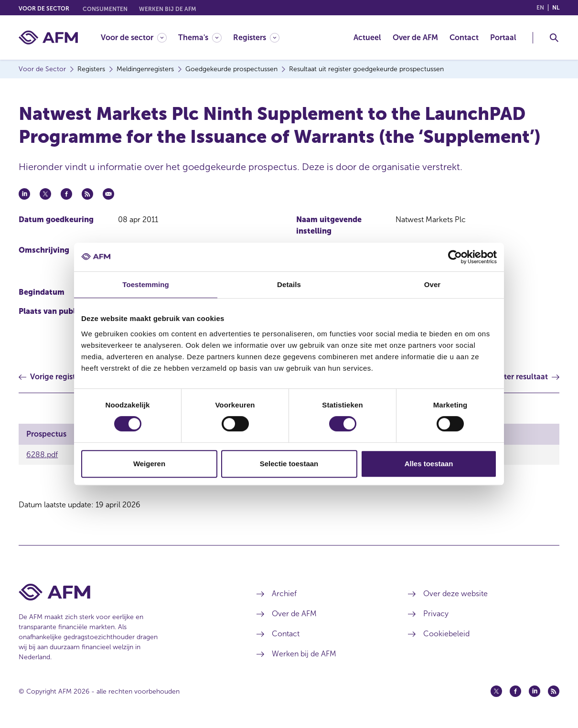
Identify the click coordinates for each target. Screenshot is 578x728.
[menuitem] (139, 37)
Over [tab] (433, 284)
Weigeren (149, 464)
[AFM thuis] (48, 37)
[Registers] (256, 37)
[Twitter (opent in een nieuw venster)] (496, 691)
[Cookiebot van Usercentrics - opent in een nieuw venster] (455, 257)
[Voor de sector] (134, 37)
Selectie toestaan (289, 464)
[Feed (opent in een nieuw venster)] (554, 691)
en (540, 8)
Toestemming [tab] (146, 284)
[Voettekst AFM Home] (123, 592)
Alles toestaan (429, 464)
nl (556, 8)
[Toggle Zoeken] (554, 38)
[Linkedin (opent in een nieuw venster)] (535, 691)
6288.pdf (42, 455)
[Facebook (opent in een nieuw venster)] (515, 691)
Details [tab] (289, 284)
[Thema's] (200, 37)
